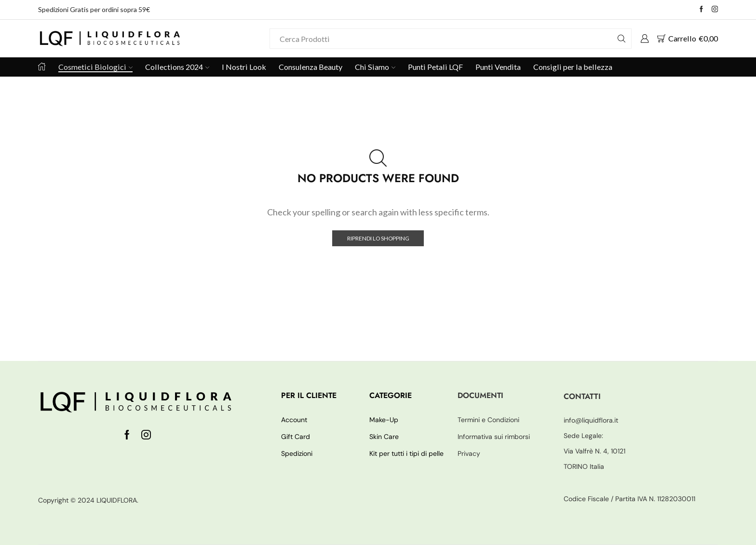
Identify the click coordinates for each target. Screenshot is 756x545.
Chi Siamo (375, 67)
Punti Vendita (498, 67)
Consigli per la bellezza (573, 67)
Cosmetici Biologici (95, 67)
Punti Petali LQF (435, 67)
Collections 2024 (177, 67)
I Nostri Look (244, 67)
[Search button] (621, 39)
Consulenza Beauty (310, 67)
